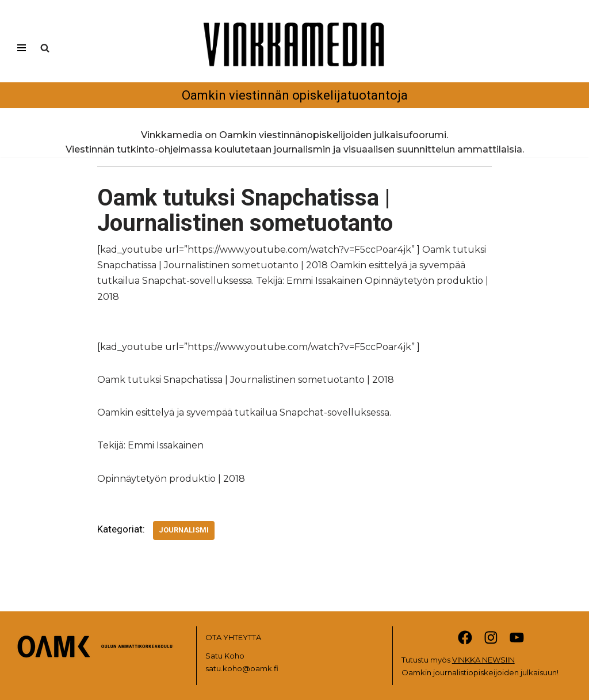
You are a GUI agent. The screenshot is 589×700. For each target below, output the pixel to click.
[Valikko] (22, 48)
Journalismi (184, 530)
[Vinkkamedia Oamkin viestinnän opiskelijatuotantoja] (294, 59)
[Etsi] (45, 48)
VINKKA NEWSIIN (483, 660)
